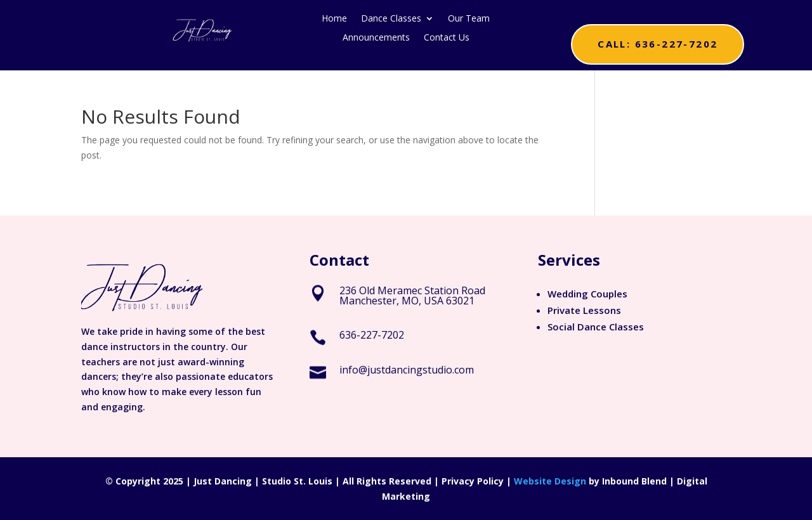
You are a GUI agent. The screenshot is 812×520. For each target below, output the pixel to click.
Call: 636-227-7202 (658, 44)
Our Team (469, 19)
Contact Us (447, 38)
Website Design (550, 481)
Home (334, 19)
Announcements (376, 38)
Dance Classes (391, 19)
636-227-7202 (372, 335)
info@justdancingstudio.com (407, 370)
